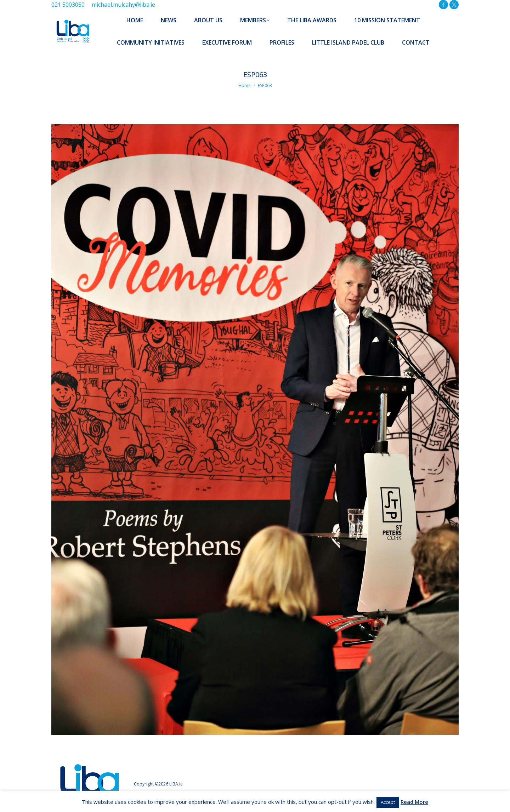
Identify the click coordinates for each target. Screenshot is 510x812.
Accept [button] (388, 802)
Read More (414, 802)
